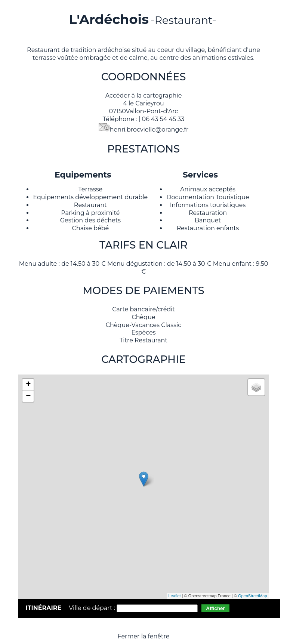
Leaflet (175, 596)
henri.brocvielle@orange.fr (149, 130)
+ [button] (28, 385)
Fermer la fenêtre (144, 636)
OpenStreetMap (253, 596)
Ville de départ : (93, 608)
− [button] (28, 396)
